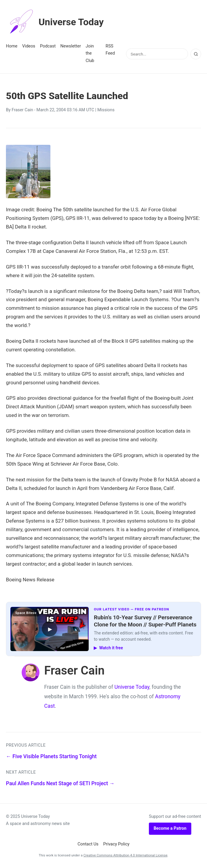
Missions (106, 110)
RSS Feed (110, 50)
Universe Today (55, 22)
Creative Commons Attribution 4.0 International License (125, 855)
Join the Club (90, 53)
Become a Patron (170, 828)
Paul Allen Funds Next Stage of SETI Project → (60, 783)
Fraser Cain (22, 110)
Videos (29, 46)
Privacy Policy (116, 844)
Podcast (48, 46)
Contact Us (88, 844)
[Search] (196, 54)
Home (12, 46)
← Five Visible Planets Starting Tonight (51, 756)
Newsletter (71, 46)
